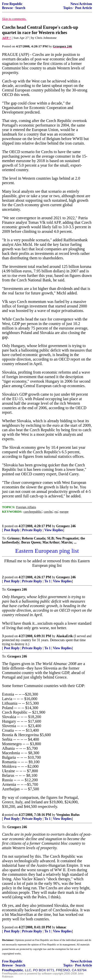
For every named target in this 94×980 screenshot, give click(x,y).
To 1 (48, 581)
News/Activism (81, 4)
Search (20, 8)
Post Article (83, 8)
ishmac (61, 927)
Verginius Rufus (68, 815)
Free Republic (12, 4)
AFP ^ (7, 38)
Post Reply (12, 530)
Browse (7, 8)
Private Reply (32, 530)
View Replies (54, 530)
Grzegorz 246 (66, 526)
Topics (68, 8)
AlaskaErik (64, 636)
